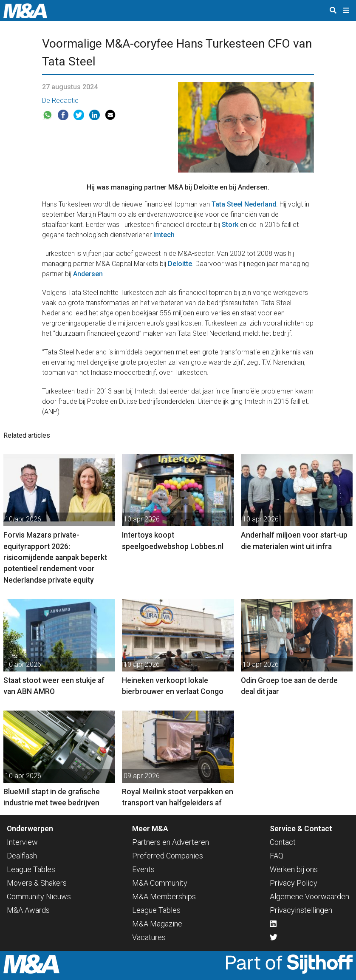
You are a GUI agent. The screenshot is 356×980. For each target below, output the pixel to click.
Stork (230, 225)
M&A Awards (28, 910)
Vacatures (149, 937)
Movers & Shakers (37, 883)
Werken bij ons (294, 869)
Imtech (163, 235)
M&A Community (160, 883)
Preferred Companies (168, 856)
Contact (283, 842)
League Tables (31, 869)
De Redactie (60, 101)
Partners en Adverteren (171, 842)
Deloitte (180, 264)
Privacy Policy (294, 883)
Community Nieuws (39, 896)
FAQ (277, 856)
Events (143, 869)
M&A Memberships (164, 896)
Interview (22, 842)
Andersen (88, 274)
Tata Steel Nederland (244, 204)
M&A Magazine (157, 924)
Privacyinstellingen (301, 910)
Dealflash (22, 856)
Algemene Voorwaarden (309, 896)
